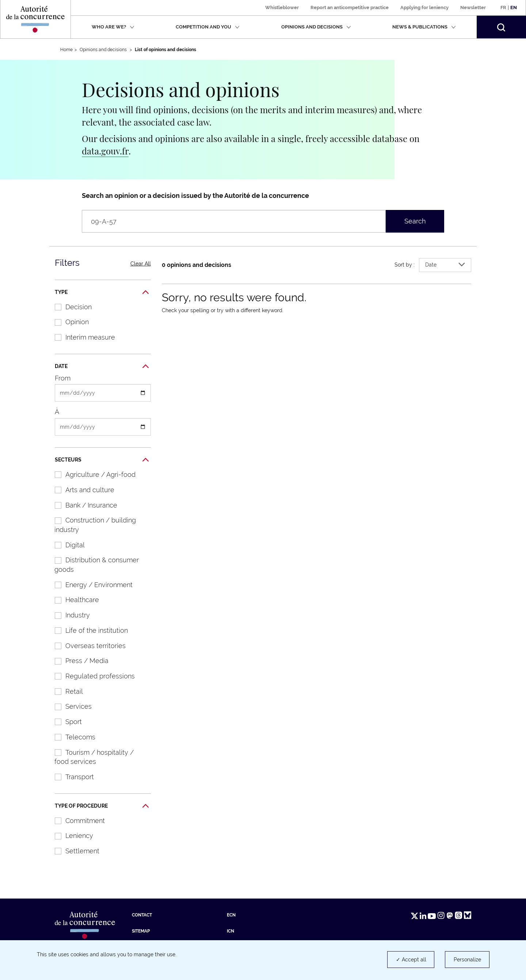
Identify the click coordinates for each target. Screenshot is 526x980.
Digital (66, 545)
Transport (70, 777)
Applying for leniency (424, 7)
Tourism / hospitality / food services (90, 757)
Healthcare (73, 600)
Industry (68, 615)
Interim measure (81, 337)
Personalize (467, 960)
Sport (64, 722)
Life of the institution (87, 630)
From (63, 378)
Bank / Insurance (82, 505)
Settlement (73, 851)
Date (102, 367)
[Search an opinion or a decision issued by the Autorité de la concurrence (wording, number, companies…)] (234, 221)
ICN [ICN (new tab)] (230, 931)
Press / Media (78, 661)
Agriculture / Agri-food (91, 474)
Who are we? (113, 27)
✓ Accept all (411, 960)
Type (102, 292)
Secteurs (102, 460)
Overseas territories (86, 646)
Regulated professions (91, 676)
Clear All (141, 264)
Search (415, 221)
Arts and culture (81, 490)
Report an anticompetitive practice (350, 7)
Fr (503, 7)
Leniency (70, 836)
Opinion (68, 322)
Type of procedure (102, 806)
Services (69, 706)
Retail (65, 691)
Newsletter (473, 7)
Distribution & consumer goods (93, 565)
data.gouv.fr (105, 151)
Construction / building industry (92, 525)
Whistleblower (282, 7)
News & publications (424, 27)
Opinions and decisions (316, 27)
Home (66, 50)
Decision (69, 307)
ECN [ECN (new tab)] (231, 915)
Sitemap (141, 931)
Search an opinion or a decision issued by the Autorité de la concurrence (195, 196)
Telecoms (71, 737)
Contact (142, 915)
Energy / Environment (90, 585)
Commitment (76, 821)
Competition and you (208, 27)
